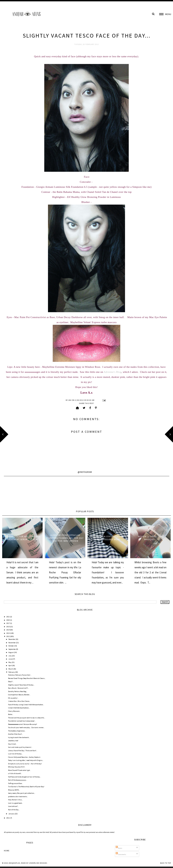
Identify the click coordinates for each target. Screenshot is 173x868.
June (10, 659)
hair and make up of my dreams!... (20, 747)
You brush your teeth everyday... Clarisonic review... (26, 727)
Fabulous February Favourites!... (20, 675)
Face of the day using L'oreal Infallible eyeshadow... (26, 705)
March (11, 669)
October (11, 646)
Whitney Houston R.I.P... (17, 767)
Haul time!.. (12, 744)
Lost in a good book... (15, 803)
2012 (8, 636)
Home (7, 851)
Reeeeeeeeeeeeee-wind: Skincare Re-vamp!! (23, 724)
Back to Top (166, 863)
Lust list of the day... (15, 754)
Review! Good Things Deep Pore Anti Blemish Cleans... (27, 678)
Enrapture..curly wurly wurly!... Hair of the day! (25, 764)
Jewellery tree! (13, 741)
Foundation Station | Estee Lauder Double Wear (108, 538)
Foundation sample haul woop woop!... (22, 721)
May (10, 662)
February (12, 672)
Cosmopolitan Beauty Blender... (19, 695)
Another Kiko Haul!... (15, 734)
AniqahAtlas (14, 863)
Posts (119, 848)
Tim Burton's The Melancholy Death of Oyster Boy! (26, 787)
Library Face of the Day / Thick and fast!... (23, 751)
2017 (8, 623)
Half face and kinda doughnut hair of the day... (24, 777)
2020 (8, 620)
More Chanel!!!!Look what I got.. (19, 770)
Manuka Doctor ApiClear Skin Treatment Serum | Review (22, 538)
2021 (8, 617)
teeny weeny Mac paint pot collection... (22, 793)
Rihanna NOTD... (14, 790)
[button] (165, 14)
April (10, 666)
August (11, 652)
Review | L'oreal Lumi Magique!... (151, 538)
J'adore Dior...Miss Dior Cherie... (19, 701)
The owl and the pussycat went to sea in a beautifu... (27, 718)
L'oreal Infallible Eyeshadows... (19, 708)
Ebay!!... (11, 682)
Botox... (11, 714)
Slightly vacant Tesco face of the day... (21, 685)
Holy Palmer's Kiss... (15, 800)
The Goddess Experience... (17, 731)
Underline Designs (38, 863)
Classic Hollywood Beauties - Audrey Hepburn (24, 757)
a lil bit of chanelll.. (15, 773)
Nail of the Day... (14, 810)
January (12, 814)
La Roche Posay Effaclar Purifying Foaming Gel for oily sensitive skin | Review (65, 538)
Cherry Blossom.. (14, 711)
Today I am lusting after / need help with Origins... (26, 760)
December (12, 639)
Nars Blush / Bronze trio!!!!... (18, 688)
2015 (8, 627)
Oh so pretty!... (13, 698)
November (12, 643)
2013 (8, 633)
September (12, 649)
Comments (121, 854)
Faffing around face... (15, 783)
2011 (8, 818)
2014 (8, 630)
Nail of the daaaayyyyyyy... (18, 780)
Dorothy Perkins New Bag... (18, 691)
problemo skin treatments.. (18, 797)
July (10, 656)
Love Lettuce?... (13, 806)
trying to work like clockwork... (19, 737)
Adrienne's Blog (113, 372)
